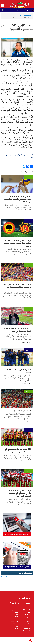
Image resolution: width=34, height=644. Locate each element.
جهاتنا (17, 617)
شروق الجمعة (15, 621)
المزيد (3, 6)
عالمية (29, 626)
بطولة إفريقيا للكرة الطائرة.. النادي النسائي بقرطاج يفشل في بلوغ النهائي (18, 199)
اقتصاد (29, 612)
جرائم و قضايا (27, 617)
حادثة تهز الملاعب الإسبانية (20, 411)
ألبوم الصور (15, 610)
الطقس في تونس (17, 582)
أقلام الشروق (27, 610)
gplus (16, 603)
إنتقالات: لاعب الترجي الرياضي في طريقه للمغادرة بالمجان (18, 451)
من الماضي (27, 628)
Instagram (10, 603)
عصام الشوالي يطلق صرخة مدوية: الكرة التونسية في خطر (17, 330)
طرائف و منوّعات (14, 624)
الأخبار (29, 10)
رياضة (21, 15)
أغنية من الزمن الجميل (26, 632)
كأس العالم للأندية (28, 155)
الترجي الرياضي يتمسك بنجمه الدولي (19, 371)
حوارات (28, 619)
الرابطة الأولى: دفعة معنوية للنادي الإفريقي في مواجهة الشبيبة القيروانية (20, 493)
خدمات (17, 619)
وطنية (17, 612)
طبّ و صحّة (27, 624)
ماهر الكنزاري (9, 155)
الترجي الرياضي (18, 155)
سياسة (17, 628)
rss (18, 603)
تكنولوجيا (28, 615)
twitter (23, 603)
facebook (21, 603)
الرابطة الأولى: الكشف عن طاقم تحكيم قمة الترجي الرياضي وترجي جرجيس (18, 243)
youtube (13, 603)
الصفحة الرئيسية (28, 15)
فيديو (17, 626)
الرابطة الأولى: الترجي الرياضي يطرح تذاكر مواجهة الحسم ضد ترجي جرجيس (17, 287)
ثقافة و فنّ (16, 615)
